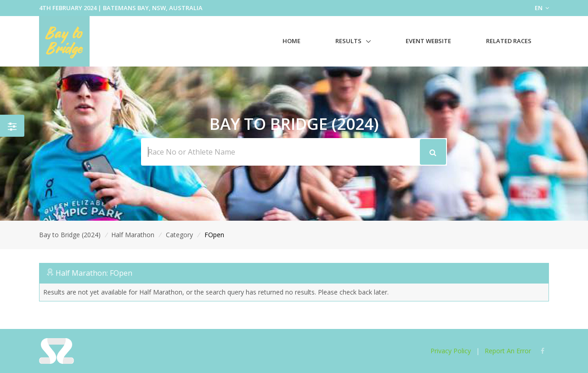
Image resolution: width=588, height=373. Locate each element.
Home (291, 41)
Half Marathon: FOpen (94, 273)
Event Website (428, 41)
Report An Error (508, 351)
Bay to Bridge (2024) (70, 235)
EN (542, 8)
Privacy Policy (451, 351)
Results (348, 41)
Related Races (509, 41)
